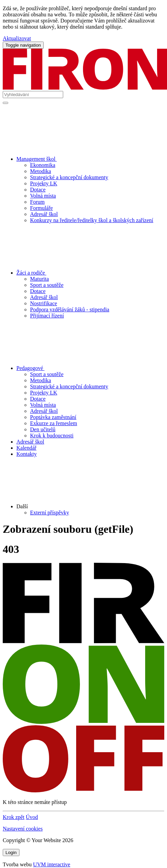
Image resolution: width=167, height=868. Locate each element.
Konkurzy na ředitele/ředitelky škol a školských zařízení (92, 220)
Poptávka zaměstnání (53, 417)
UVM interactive (52, 864)
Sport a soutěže (47, 285)
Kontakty (27, 454)
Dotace (38, 190)
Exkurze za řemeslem (54, 423)
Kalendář (26, 448)
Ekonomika (43, 165)
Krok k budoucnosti (52, 436)
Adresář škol (44, 214)
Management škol (88, 159)
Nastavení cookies (23, 829)
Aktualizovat (17, 38)
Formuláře (41, 208)
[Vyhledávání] (33, 95)
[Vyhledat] (5, 103)
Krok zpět (14, 817)
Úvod (32, 817)
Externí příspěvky (50, 513)
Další (74, 506)
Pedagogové (82, 368)
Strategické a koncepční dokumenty (69, 177)
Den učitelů (43, 429)
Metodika (40, 171)
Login (11, 852)
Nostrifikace (44, 303)
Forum (37, 202)
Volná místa (43, 196)
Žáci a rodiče (83, 273)
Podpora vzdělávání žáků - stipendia (70, 309)
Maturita (39, 279)
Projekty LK (44, 183)
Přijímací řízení (47, 316)
